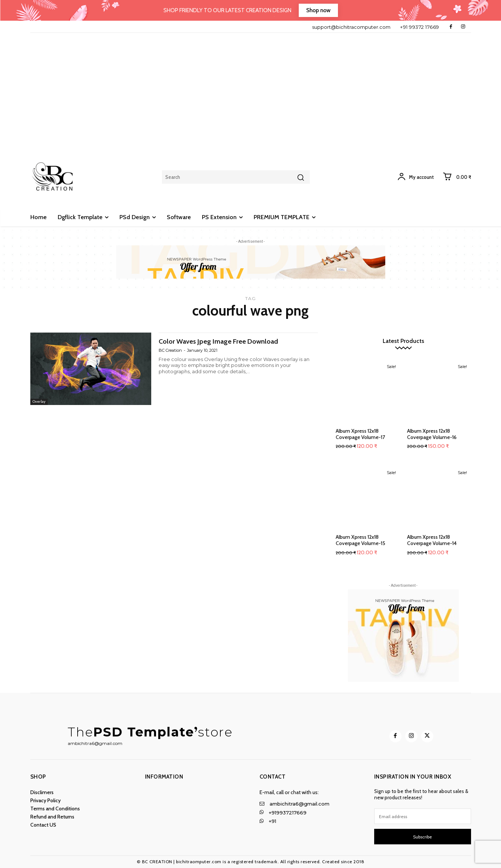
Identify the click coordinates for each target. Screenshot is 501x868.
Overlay (40, 401)
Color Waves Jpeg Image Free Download (226, 341)
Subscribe (422, 837)
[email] (423, 816)
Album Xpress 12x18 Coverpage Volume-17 (360, 434)
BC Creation (170, 350)
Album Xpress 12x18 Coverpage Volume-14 (432, 540)
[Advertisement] (251, 88)
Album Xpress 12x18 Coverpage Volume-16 (432, 434)
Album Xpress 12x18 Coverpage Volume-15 (360, 540)
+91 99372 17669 (420, 27)
